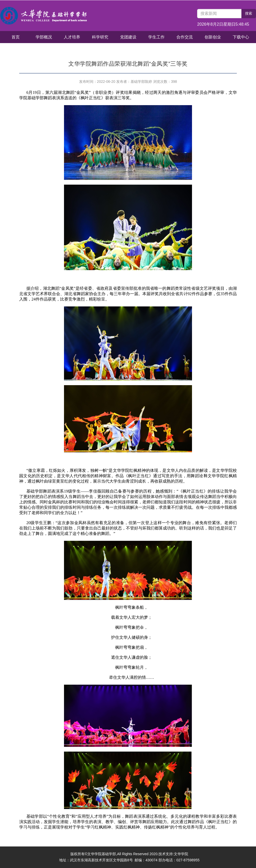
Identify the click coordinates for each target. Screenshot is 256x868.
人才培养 (72, 37)
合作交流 (185, 37)
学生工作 (156, 37)
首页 (16, 37)
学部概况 (44, 37)
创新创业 (213, 37)
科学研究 (100, 37)
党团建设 (128, 37)
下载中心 (241, 37)
